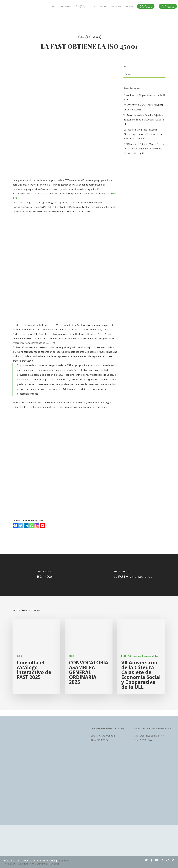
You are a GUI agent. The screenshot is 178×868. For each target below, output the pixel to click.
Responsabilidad (150, 656)
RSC (94, 8)
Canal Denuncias (39, 864)
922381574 (102, 740)
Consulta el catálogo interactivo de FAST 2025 (144, 97)
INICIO (54, 8)
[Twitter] (21, 526)
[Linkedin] (26, 526)
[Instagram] (37, 526)
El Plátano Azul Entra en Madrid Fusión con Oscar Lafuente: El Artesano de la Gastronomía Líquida (144, 149)
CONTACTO (115, 8)
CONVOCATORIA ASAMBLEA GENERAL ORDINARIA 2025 (143, 107)
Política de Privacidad (16, 864)
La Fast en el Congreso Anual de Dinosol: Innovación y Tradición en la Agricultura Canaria (143, 134)
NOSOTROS (67, 8)
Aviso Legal (64, 861)
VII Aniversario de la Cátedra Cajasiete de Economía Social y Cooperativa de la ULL (144, 120)
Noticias (95, 37)
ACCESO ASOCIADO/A (146, 8)
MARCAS (129, 8)
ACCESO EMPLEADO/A (168, 8)
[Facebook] (15, 526)
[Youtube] (42, 526)
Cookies (55, 864)
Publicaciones (134, 656)
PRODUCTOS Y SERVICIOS (82, 8)
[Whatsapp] (31, 526)
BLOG (103, 8)
